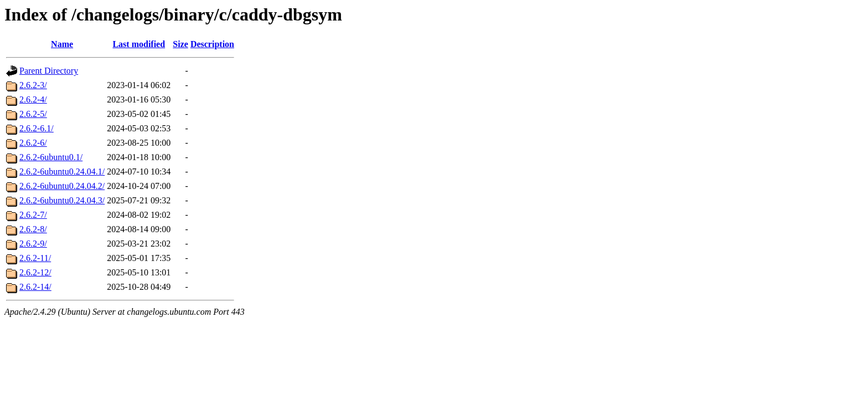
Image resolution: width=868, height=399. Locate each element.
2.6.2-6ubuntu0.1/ (51, 157)
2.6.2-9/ (33, 244)
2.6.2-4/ (33, 99)
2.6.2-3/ (33, 85)
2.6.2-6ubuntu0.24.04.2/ (62, 186)
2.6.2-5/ (33, 114)
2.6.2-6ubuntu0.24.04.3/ (62, 200)
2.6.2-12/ (35, 272)
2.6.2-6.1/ (37, 128)
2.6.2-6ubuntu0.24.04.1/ (62, 172)
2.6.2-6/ (33, 143)
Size (180, 44)
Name (62, 44)
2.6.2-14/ (35, 287)
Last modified (139, 44)
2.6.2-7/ (33, 215)
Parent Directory (49, 71)
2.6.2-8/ (33, 229)
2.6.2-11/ (35, 258)
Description (212, 44)
